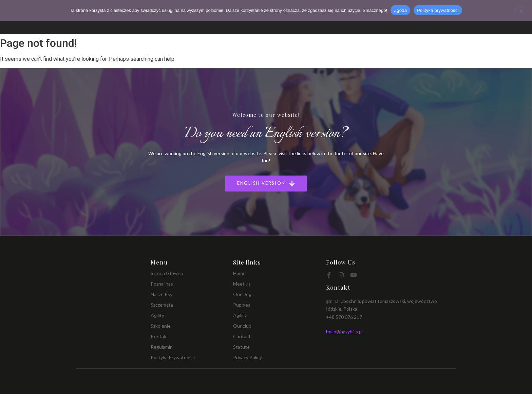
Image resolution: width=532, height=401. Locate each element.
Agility (157, 315)
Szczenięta (162, 305)
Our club (242, 326)
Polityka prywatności (438, 10)
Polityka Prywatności (173, 357)
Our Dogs (243, 294)
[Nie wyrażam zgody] (521, 10)
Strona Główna (167, 273)
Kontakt (159, 336)
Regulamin (162, 347)
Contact (242, 336)
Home (239, 273)
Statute (241, 347)
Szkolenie (161, 326)
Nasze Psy (161, 294)
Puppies (242, 305)
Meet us (242, 284)
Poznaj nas (162, 284)
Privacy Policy (248, 357)
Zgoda (400, 10)
